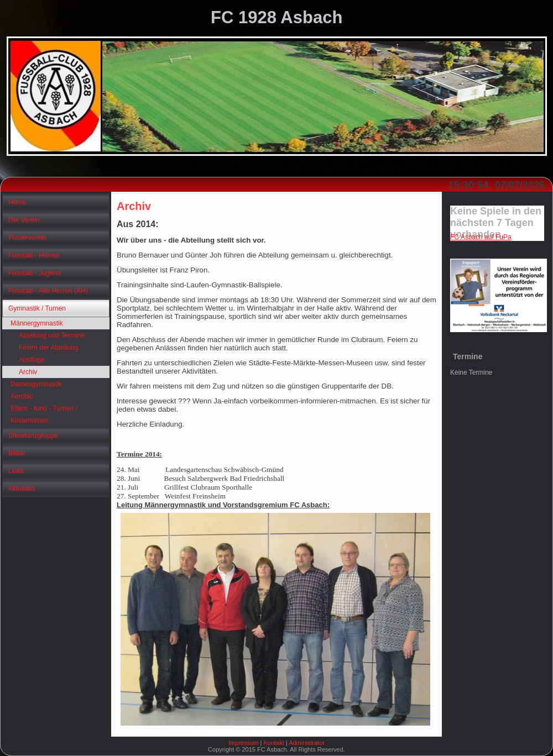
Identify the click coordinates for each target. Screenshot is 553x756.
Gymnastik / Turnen (37, 308)
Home (17, 202)
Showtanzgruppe (33, 435)
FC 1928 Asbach (276, 17)
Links (16, 471)
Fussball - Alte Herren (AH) (48, 291)
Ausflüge (32, 360)
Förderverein (27, 238)
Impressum (243, 743)
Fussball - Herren (34, 255)
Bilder (17, 453)
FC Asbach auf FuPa (481, 237)
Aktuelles (22, 489)
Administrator (307, 743)
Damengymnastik (36, 384)
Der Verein (24, 220)
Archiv (28, 372)
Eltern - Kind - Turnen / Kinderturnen (44, 414)
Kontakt (273, 743)
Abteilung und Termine (52, 335)
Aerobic (22, 396)
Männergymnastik (37, 323)
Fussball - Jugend (35, 273)
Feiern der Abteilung (48, 348)
